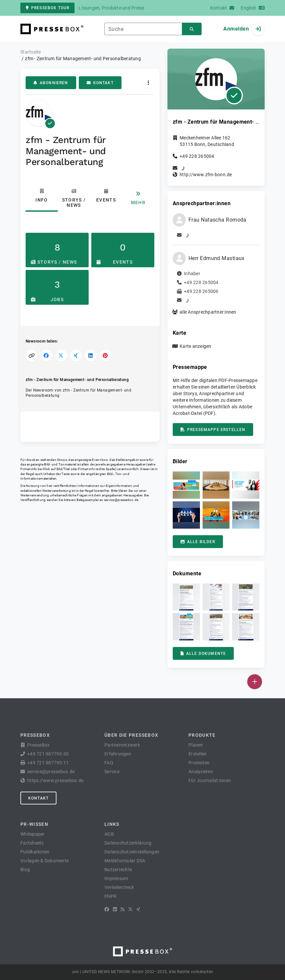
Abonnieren (51, 83)
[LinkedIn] (115, 909)
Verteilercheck (119, 887)
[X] (130, 909)
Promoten (199, 763)
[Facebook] (107, 909)
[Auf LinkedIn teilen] (91, 356)
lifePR (111, 896)
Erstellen (197, 754)
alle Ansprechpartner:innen (208, 312)
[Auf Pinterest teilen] (106, 356)
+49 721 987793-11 (48, 763)
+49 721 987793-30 (48, 754)
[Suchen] (192, 29)
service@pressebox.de (121, 500)
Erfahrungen (118, 754)
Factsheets (32, 843)
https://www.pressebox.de (55, 780)
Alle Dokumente (203, 654)
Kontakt (100, 83)
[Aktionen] (148, 83)
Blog (25, 870)
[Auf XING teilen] (76, 356)
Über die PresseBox (131, 735)
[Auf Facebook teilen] (46, 356)
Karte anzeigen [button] (196, 346)
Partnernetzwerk (122, 745)
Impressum (116, 878)
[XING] (138, 909)
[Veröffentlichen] (255, 682)
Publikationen (35, 852)
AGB (109, 834)
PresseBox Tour (47, 8)
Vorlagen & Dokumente (44, 861)
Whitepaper (33, 834)
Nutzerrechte (118, 870)
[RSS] (122, 909)
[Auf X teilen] (61, 356)
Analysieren (201, 772)
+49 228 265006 (201, 291)
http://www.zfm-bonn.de (206, 175)
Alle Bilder (198, 542)
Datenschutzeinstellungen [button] (132, 852)
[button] (186, 485)
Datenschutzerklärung (128, 843)
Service (112, 772)
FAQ (109, 763)
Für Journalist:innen (210, 780)
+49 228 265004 (197, 156)
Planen (196, 745)
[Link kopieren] (32, 356)
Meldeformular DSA (125, 861)
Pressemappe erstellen (213, 430)
